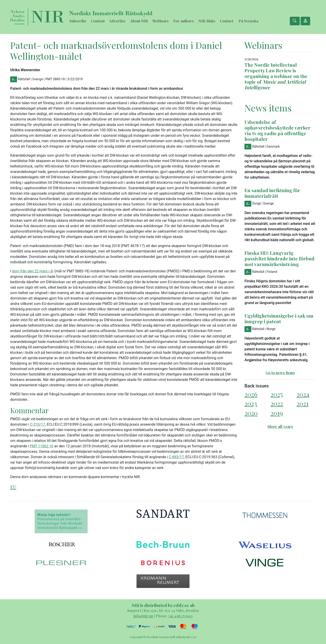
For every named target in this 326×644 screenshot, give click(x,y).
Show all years (280, 426)
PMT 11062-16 (41, 446)
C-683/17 (176, 457)
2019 (277, 413)
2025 (277, 394)
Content (98, 21)
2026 (251, 394)
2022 (277, 403)
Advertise (117, 21)
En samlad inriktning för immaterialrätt (272, 193)
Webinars (161, 21)
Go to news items (280, 373)
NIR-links (207, 21)
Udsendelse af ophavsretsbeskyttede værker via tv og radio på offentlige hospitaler (278, 130)
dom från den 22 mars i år (33, 271)
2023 (251, 403)
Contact (227, 21)
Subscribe (78, 21)
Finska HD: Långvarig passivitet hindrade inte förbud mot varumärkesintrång (279, 258)
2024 (303, 394)
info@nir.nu (143, 616)
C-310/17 (38, 424)
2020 (251, 413)
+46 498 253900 (180, 616)
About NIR (139, 21)
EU (13, 487)
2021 (303, 403)
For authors (183, 21)
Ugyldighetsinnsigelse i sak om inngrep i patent (279, 318)
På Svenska (248, 21)
